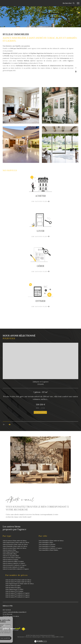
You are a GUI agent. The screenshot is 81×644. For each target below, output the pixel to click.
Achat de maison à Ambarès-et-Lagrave (14, 563)
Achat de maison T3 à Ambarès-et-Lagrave (18, 593)
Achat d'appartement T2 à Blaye (14, 589)
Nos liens (48, 637)
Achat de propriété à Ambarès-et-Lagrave (15, 565)
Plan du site (29, 637)
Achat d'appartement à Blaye (11, 552)
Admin (43, 637)
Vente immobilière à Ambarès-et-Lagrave (50, 548)
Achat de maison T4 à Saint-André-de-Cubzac (18, 580)
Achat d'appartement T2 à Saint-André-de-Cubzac (20, 584)
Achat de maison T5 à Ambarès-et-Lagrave (18, 597)
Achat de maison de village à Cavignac (13, 561)
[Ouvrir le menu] (78, 3)
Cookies (62, 637)
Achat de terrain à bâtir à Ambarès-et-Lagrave (16, 569)
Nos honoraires (21, 637)
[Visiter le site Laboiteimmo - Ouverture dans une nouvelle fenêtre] (41, 640)
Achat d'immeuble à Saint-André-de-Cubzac (15, 546)
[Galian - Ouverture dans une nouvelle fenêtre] (6, 629)
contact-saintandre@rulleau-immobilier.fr (15, 612)
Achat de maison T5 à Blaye (13, 586)
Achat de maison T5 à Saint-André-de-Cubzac (18, 582)
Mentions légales (37, 637)
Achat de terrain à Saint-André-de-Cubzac (15, 548)
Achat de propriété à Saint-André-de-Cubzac (15, 544)
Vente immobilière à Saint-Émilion (48, 550)
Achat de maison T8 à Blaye (13, 587)
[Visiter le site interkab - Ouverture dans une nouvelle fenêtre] (15, 629)
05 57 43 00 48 (7, 610)
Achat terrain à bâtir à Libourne (12, 558)
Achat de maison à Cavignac (11, 559)
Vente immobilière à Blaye (46, 542)
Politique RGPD (55, 637)
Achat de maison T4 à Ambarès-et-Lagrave (18, 595)
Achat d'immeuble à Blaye (10, 554)
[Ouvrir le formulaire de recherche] (69, 3)
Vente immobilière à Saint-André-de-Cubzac (51, 541)
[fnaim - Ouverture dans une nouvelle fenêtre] (23, 629)
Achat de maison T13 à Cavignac (14, 591)
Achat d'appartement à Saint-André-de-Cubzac (16, 542)
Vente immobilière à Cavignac (47, 546)
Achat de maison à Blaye (9, 550)
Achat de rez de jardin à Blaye (11, 556)
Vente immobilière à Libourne (47, 544)
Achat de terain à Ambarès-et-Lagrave (14, 567)
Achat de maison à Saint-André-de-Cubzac (15, 541)
